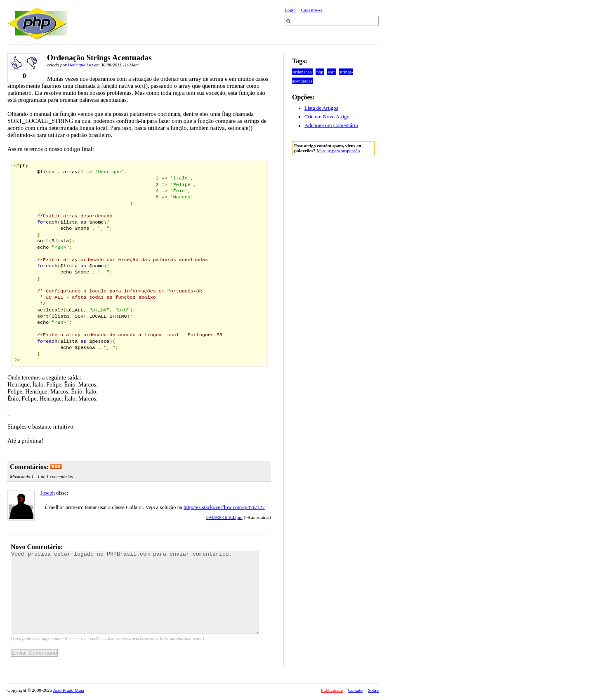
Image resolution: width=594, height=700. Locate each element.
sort (331, 72)
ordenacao (302, 72)
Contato (355, 690)
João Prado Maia (69, 690)
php (320, 72)
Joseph (48, 493)
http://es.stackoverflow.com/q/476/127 (224, 507)
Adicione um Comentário (331, 125)
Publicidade (332, 690)
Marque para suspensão (338, 151)
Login (290, 10)
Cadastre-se (312, 10)
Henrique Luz (80, 65)
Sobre (373, 690)
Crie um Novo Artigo (327, 117)
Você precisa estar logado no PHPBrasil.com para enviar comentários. (135, 592)
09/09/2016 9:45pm (224, 517)
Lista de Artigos (321, 108)
